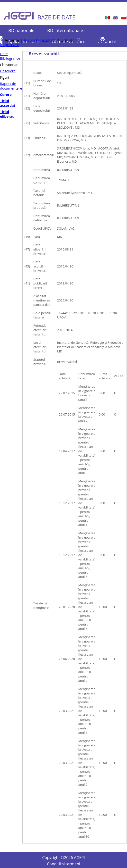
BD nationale (21, 30)
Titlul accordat (8, 103)
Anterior (10, 40)
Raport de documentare (11, 86)
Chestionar (9, 65)
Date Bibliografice (10, 56)
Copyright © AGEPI (63, 858)
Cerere (6, 95)
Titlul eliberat (7, 114)
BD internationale (65, 30)
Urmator (71, 40)
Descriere (8, 71)
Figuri (5, 77)
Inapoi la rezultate (40, 40)
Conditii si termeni (63, 864)
